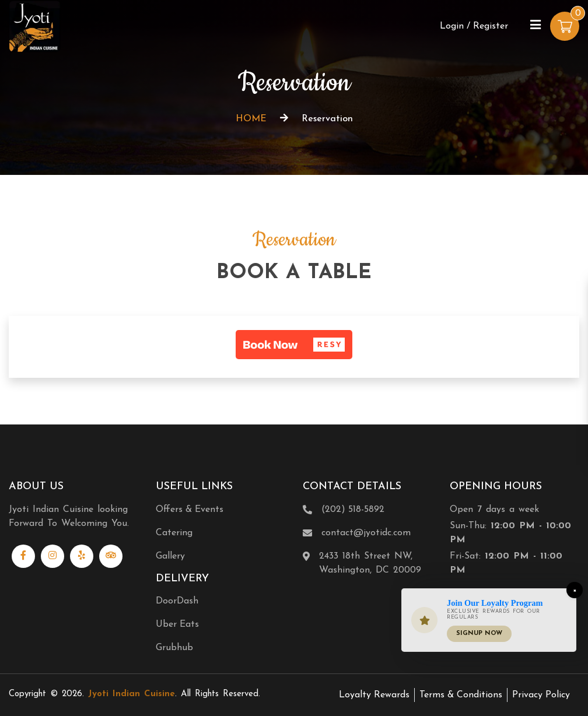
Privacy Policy (541, 695)
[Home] (35, 26)
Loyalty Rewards (374, 695)
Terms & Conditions (461, 695)
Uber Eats (177, 624)
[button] (294, 345)
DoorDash (177, 601)
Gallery (170, 556)
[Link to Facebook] (23, 556)
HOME (251, 119)
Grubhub (174, 648)
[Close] (575, 590)
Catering (174, 533)
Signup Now (479, 633)
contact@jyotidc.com (366, 533)
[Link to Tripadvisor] (111, 556)
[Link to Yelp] (82, 556)
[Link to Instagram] (52, 556)
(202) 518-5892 (353, 510)
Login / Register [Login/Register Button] (474, 26)
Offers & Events (190, 510)
